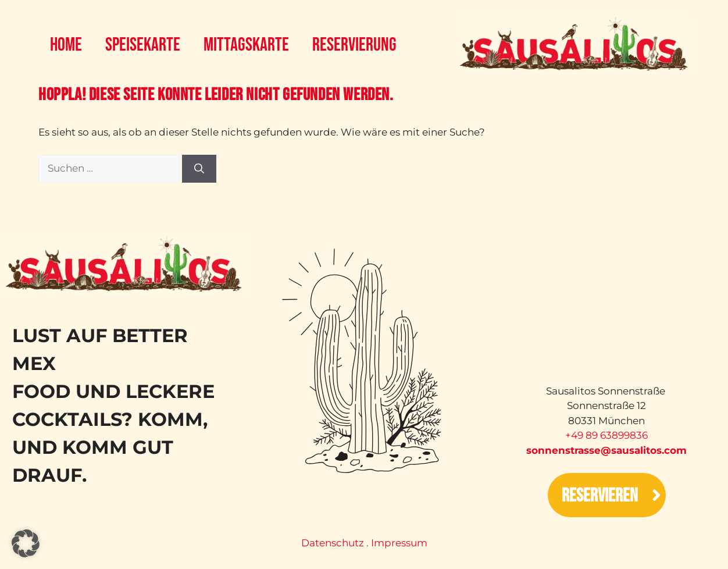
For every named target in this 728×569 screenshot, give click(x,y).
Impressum (399, 543)
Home (66, 45)
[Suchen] (199, 169)
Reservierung (354, 45)
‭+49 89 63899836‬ (606, 435)
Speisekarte (143, 45)
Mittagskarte (246, 45)
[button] (26, 543)
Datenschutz (333, 543)
